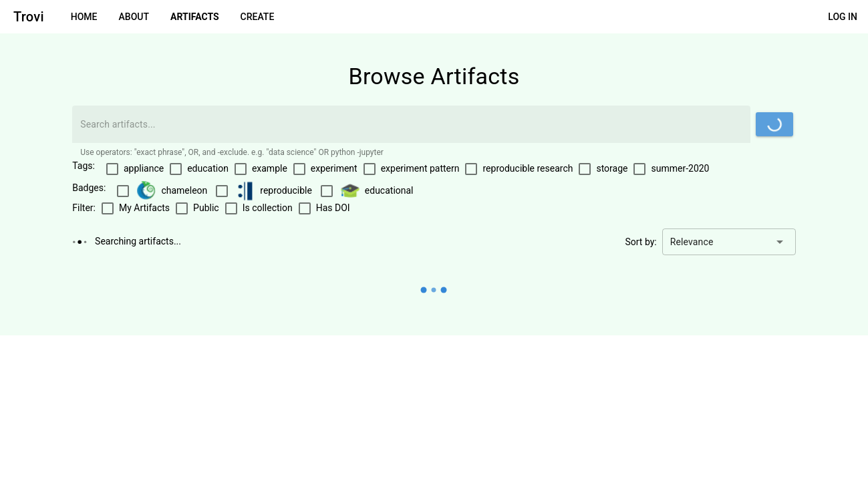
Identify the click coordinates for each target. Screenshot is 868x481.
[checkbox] (135, 169)
